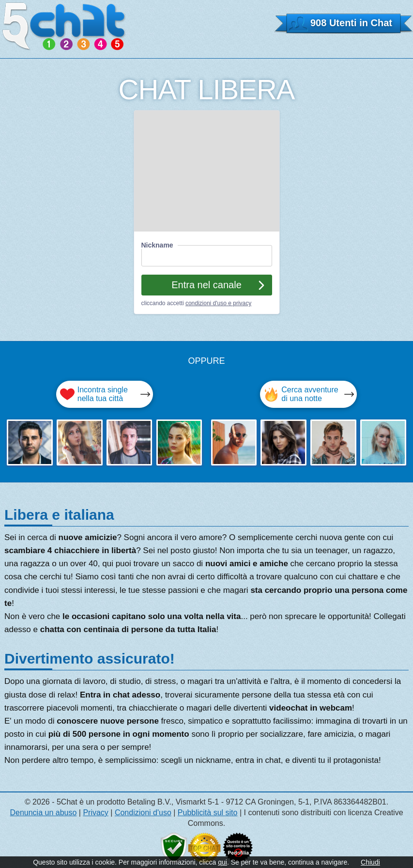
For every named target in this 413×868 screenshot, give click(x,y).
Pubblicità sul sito (208, 813)
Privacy (95, 813)
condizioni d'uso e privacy (218, 303)
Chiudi (370, 862)
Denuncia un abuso (43, 813)
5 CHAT (64, 26)
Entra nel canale (206, 285)
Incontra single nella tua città (103, 394)
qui (222, 862)
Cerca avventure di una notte (310, 394)
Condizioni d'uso (143, 813)
